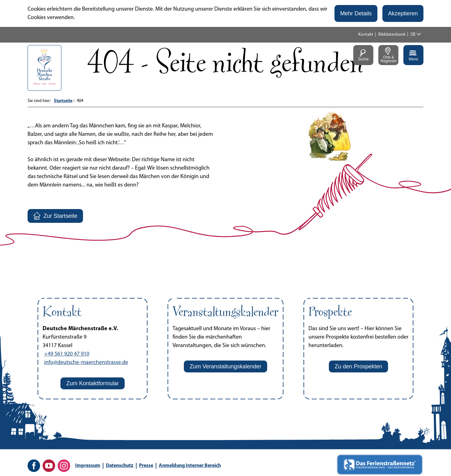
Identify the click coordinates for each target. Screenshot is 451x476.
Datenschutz (120, 466)
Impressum (88, 466)
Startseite (63, 101)
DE (413, 35)
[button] (356, 13)
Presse (146, 466)
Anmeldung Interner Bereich (190, 466)
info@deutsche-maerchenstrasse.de (86, 363)
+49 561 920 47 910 (67, 354)
